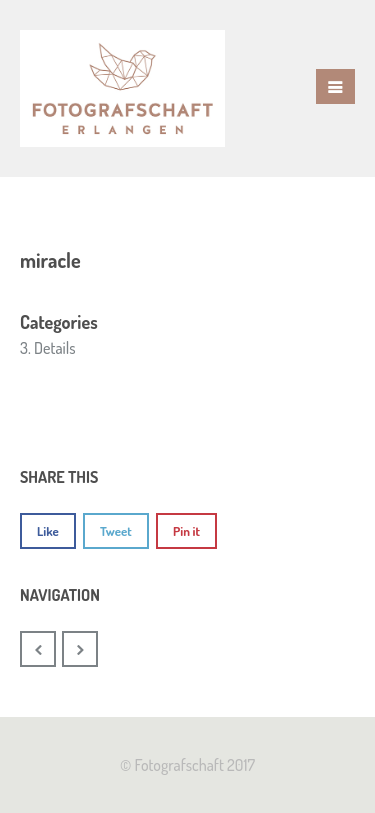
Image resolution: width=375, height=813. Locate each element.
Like (48, 531)
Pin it (186, 531)
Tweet (116, 531)
